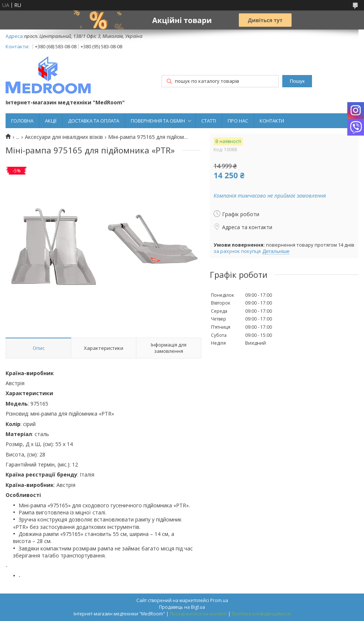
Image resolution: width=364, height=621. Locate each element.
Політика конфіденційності (261, 614)
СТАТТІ (209, 121)
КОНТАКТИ (272, 121)
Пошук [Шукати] (297, 81)
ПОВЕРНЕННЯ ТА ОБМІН (158, 121)
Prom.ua (219, 600)
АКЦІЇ (51, 121)
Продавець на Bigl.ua (182, 607)
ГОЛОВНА (22, 121)
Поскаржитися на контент (198, 614)
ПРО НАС (238, 121)
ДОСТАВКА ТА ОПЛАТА (94, 121)
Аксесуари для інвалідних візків (64, 137)
